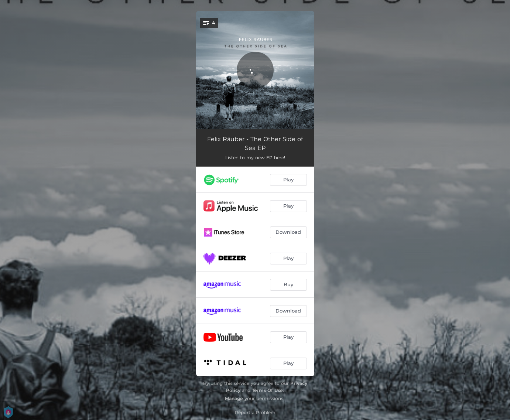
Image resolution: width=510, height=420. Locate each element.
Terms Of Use (267, 390)
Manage (234, 398)
